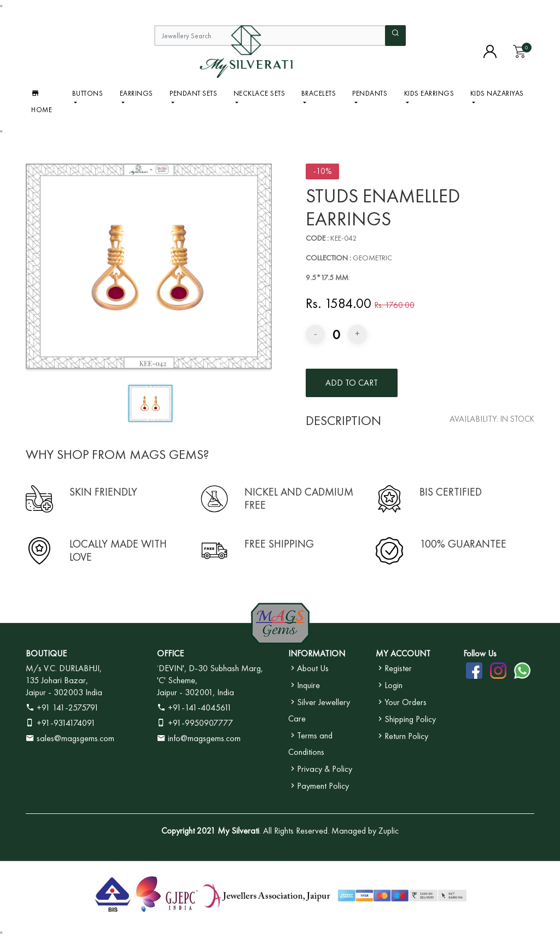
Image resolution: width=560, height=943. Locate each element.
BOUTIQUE (46, 653)
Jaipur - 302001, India (196, 692)
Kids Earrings (429, 93)
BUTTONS (88, 93)
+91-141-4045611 (194, 708)
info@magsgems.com (204, 738)
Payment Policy (319, 786)
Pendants (370, 93)
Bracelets (319, 93)
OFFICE (170, 653)
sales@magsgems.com (70, 738)
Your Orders (401, 702)
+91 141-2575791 (62, 708)
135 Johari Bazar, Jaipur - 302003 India (64, 686)
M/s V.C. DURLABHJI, (64, 668)
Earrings (136, 93)
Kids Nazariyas (497, 93)
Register (394, 668)
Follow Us (480, 653)
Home (42, 101)
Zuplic (389, 831)
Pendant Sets (193, 93)
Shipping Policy (406, 719)
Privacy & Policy (320, 769)
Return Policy (402, 736)
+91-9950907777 (195, 723)
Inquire (304, 685)
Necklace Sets (259, 93)
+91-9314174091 (61, 723)
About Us (308, 668)
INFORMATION (317, 653)
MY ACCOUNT (403, 653)
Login (389, 685)
